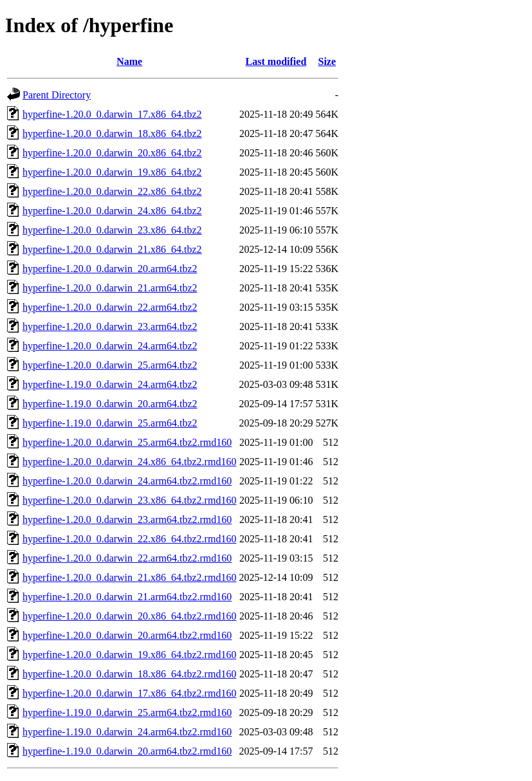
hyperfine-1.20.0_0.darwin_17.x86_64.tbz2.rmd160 (129, 693)
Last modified (276, 61)
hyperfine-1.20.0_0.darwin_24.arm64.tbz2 (110, 346)
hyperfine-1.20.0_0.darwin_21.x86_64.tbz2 (112, 249)
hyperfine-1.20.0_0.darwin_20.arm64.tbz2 (110, 269)
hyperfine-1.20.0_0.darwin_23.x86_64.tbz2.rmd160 (129, 500)
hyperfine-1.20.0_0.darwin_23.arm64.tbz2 (110, 326)
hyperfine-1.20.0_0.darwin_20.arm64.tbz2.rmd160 (127, 635)
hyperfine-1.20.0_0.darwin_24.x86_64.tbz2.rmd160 (129, 462)
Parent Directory (57, 95)
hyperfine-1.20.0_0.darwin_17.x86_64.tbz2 (112, 114)
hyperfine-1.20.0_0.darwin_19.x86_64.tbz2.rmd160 (129, 655)
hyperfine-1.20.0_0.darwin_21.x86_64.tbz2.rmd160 (129, 577)
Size (327, 61)
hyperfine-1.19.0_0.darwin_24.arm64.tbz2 (110, 384)
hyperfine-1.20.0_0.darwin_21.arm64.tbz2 (110, 288)
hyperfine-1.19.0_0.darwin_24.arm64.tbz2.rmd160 (127, 732)
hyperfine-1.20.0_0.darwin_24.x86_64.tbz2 (112, 211)
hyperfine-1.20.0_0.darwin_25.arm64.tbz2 (110, 365)
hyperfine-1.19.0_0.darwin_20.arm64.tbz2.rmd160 (127, 751)
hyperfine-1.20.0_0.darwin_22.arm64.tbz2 (110, 307)
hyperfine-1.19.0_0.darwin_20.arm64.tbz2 (110, 404)
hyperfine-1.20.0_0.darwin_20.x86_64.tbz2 (112, 153)
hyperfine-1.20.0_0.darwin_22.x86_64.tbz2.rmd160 (129, 539)
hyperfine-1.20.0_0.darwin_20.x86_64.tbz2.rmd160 (129, 616)
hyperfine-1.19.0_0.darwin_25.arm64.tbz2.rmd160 (127, 712)
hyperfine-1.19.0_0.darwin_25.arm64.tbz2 (110, 423)
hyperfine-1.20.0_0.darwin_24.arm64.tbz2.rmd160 (127, 481)
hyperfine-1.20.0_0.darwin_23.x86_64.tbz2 (112, 230)
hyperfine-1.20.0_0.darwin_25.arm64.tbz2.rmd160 (127, 442)
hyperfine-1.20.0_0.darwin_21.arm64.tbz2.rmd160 (127, 597)
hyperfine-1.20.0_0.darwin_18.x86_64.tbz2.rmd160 (129, 674)
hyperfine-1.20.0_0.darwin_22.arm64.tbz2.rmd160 (127, 558)
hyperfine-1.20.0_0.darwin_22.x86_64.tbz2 (112, 191)
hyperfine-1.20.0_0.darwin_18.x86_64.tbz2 (112, 133)
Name (129, 61)
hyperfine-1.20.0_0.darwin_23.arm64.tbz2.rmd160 (127, 519)
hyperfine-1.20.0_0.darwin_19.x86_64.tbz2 (112, 172)
